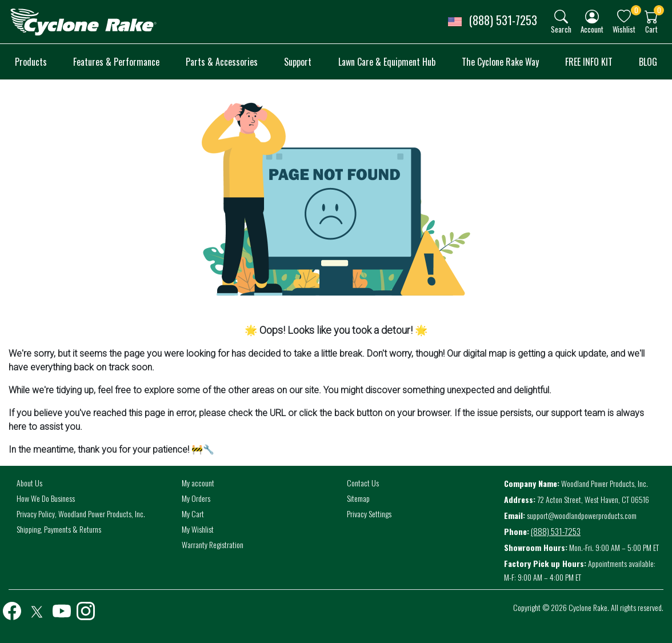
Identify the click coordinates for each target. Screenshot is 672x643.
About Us (29, 483)
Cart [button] (651, 29)
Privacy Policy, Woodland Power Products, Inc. (81, 514)
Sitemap (358, 498)
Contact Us (363, 483)
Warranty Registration (213, 544)
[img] (561, 17)
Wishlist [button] (624, 29)
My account (198, 483)
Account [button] (592, 29)
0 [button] (636, 10)
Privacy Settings (369, 514)
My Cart (193, 514)
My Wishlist (198, 529)
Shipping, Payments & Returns (59, 529)
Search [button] (561, 29)
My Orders (196, 498)
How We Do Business (46, 498)
